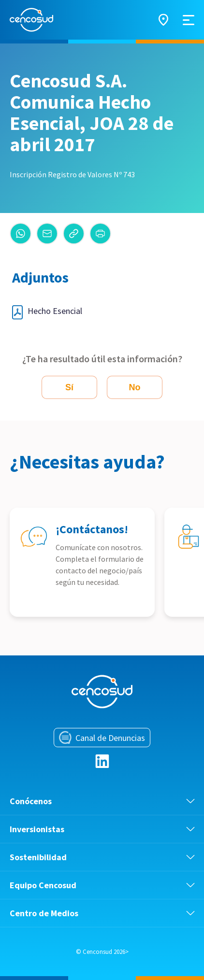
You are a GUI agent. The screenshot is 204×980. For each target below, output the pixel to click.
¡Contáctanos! (92, 529)
